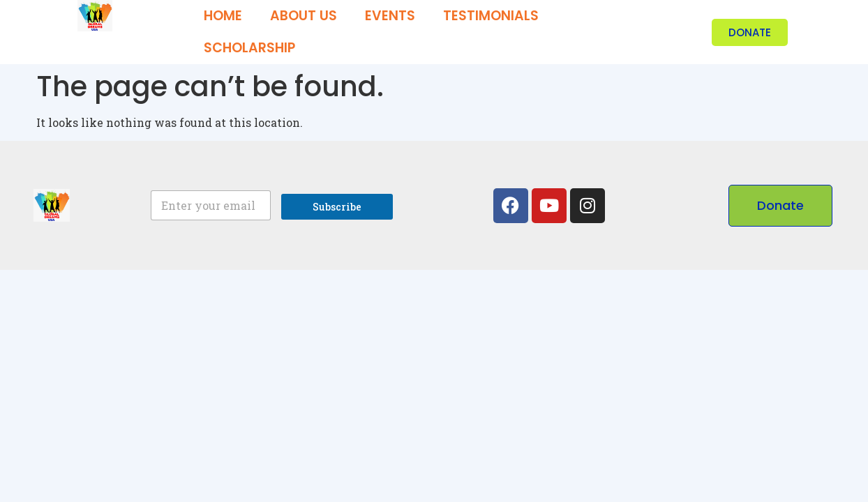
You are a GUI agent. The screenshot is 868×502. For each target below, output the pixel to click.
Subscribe (337, 207)
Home (223, 16)
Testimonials (491, 16)
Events (390, 16)
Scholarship (249, 48)
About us (304, 16)
